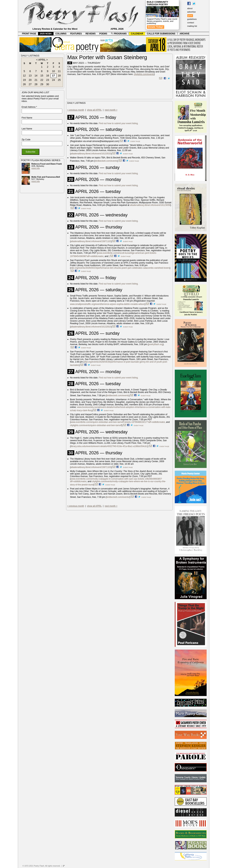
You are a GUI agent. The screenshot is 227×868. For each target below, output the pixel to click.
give (190, 15)
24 (54, 80)
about (190, 8)
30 (48, 84)
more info (36, 168)
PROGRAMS (119, 34)
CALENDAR (137, 34)
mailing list (192, 26)
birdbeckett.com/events (106, 161)
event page (135, 141)
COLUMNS (61, 34)
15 (42, 76)
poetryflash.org (156, 344)
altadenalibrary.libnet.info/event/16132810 (91, 327)
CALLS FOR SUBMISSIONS (161, 34)
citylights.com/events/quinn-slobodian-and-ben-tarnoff (96, 425)
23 (48, 80)
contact (191, 23)
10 (54, 71)
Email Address (29, 107)
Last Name (27, 129)
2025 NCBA (46, 34)
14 (36, 76)
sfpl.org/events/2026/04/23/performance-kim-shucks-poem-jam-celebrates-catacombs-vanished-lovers (120, 268)
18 (59, 76)
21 (36, 80)
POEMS (103, 34)
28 (36, 84)
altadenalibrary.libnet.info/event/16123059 (150, 205)
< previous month (76, 110)
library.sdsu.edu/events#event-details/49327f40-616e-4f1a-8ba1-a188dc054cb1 (109, 446)
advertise (192, 12)
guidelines (192, 19)
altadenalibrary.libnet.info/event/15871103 (91, 467)
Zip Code (26, 140)
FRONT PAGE (29, 34)
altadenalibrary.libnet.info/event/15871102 (91, 241)
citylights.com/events (144, 74)
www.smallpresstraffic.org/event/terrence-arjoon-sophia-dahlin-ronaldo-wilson (107, 304)
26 (24, 84)
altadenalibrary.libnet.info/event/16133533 (91, 154)
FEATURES (76, 34)
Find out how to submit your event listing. (119, 123)
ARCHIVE (185, 34)
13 (30, 76)
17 (54, 76)
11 (59, 71)
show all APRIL (94, 110)
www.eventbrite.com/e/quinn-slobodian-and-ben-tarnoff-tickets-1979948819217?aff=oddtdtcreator (118, 422)
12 (24, 76)
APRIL (42, 60)
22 (42, 80)
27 (30, 84)
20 (30, 80)
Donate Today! (156, 27)
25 (59, 80)
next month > (111, 110)
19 (24, 80)
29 (42, 84)
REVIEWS (91, 34)
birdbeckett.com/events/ (118, 497)
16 (48, 76)
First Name (27, 118)
